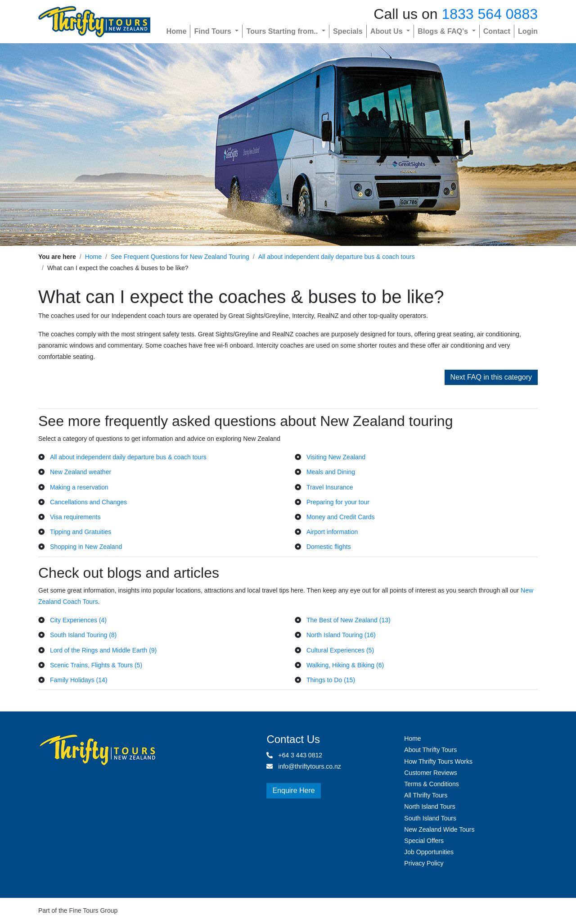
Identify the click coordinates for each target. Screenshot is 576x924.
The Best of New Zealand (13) (349, 620)
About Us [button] (387, 31)
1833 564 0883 (490, 14)
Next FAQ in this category (491, 377)
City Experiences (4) (78, 620)
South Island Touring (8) (83, 635)
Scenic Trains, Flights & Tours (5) (96, 665)
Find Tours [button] (214, 31)
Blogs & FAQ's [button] (444, 31)
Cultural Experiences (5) (340, 650)
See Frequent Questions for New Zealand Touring (180, 257)
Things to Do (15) (331, 680)
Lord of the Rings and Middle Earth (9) (103, 650)
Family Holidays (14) (79, 680)
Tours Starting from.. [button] (283, 31)
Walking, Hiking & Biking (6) (345, 665)
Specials (348, 31)
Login (528, 31)
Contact (497, 31)
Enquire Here (293, 790)
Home (176, 31)
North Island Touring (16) (341, 635)
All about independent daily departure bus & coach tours (337, 257)
